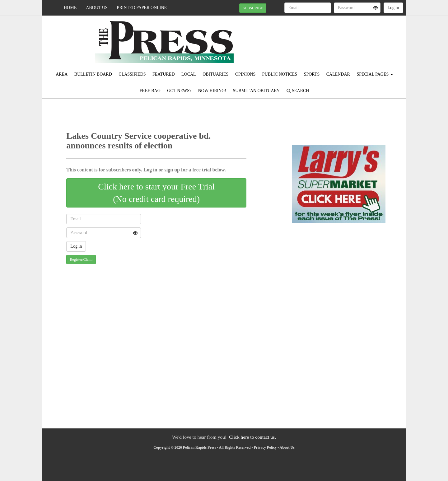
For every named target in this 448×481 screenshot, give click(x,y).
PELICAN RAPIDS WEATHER (349, 37)
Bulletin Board (93, 74)
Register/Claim (81, 259)
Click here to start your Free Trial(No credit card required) (156, 193)
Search (298, 91)
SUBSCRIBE (253, 8)
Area (62, 74)
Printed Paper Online (142, 8)
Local (189, 74)
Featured (164, 74)
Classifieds (132, 74)
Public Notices (280, 74)
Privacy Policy (265, 447)
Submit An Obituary (257, 91)
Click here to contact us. (252, 437)
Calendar (338, 74)
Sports (312, 74)
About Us (97, 8)
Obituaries (215, 74)
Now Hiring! (212, 91)
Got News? (179, 91)
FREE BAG (150, 91)
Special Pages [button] (375, 74)
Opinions (245, 74)
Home (70, 8)
